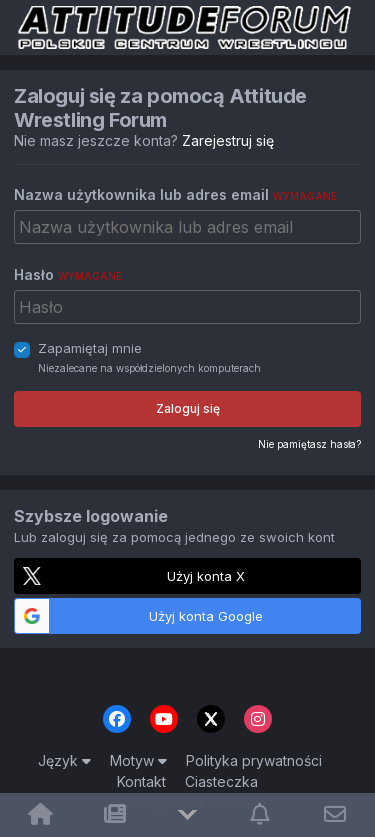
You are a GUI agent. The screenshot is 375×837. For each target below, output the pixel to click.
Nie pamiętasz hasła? (309, 444)
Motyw (138, 760)
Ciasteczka (221, 781)
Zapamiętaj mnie (90, 348)
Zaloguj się (188, 408)
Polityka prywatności (254, 760)
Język (64, 760)
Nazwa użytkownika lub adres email (175, 194)
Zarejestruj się (228, 140)
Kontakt (141, 781)
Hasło (68, 274)
